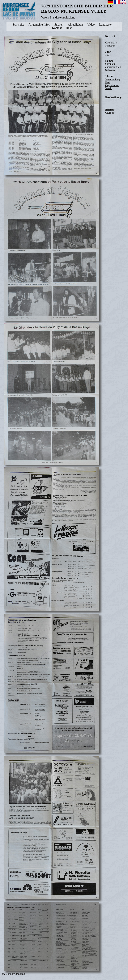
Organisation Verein (112, 87)
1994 (108, 55)
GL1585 (110, 113)
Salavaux (110, 46)
